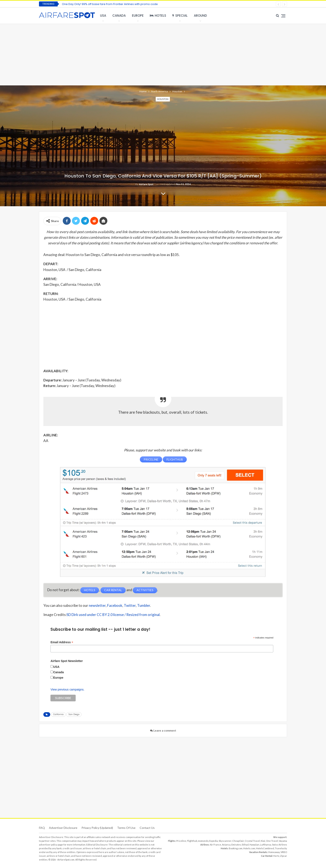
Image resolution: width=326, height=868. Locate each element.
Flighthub (192, 841)
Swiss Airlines (280, 844)
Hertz (276, 856)
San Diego (74, 714)
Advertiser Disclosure (63, 827)
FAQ (42, 827)
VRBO (284, 852)
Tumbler (144, 605)
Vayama (283, 841)
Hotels (158, 16)
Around (200, 16)
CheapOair (238, 841)
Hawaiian (254, 844)
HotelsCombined (265, 848)
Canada (119, 16)
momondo (203, 841)
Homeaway (274, 852)
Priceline (181, 841)
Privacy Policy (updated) (97, 827)
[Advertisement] (163, 54)
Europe (138, 16)
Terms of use (126, 827)
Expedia (214, 841)
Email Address (62, 642)
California (58, 714)
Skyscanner (225, 841)
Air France (216, 844)
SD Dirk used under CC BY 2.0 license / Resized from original (113, 614)
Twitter (130, 605)
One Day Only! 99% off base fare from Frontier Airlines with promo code (110, 4)
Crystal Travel (252, 841)
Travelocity (281, 848)
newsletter (97, 605)
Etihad (245, 844)
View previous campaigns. (67, 689)
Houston (163, 99)
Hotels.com (249, 848)
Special (180, 16)
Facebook (115, 605)
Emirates (236, 844)
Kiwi (263, 841)
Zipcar (284, 856)
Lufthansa (266, 844)
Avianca (226, 844)
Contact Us (147, 827)
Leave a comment (163, 730)
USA (103, 16)
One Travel (272, 841)
